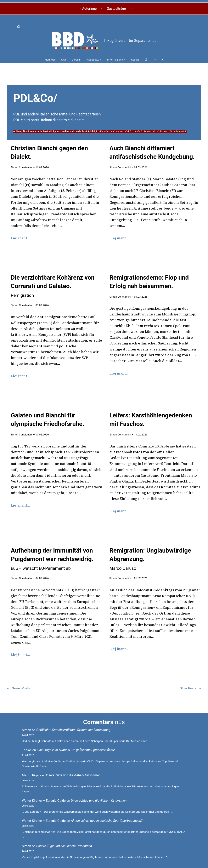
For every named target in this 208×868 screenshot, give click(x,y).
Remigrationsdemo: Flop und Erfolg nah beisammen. (149, 282)
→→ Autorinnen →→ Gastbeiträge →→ (104, 9)
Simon (27, 730)
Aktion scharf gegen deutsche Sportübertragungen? (107, 821)
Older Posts (190, 688)
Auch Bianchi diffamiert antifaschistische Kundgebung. (152, 152)
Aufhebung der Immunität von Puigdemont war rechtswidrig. (52, 559)
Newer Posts (18, 688)
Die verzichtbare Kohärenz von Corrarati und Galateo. (53, 286)
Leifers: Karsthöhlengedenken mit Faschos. (151, 420)
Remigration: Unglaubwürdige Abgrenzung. (150, 559)
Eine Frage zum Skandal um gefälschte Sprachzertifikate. (76, 750)
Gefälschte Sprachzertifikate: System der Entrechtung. (74, 730)
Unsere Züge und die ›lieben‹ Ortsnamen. (73, 775)
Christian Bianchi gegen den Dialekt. (49, 152)
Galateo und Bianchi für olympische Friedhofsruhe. (47, 420)
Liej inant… (20, 238)
